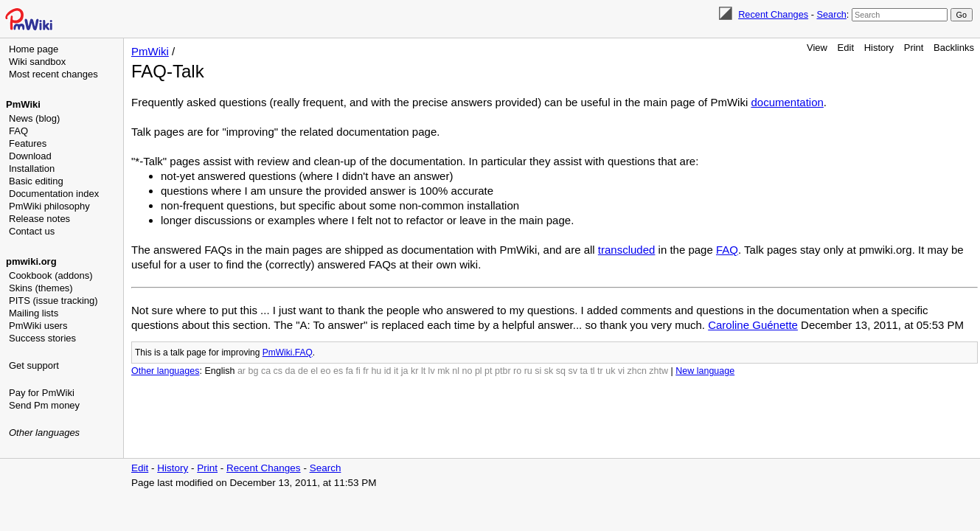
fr (366, 371)
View (817, 48)
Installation (32, 169)
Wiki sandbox (37, 62)
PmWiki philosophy (49, 206)
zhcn (636, 371)
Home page (34, 49)
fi (358, 371)
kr (414, 371)
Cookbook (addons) (51, 275)
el (314, 371)
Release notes (39, 219)
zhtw (658, 371)
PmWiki (23, 104)
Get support (34, 365)
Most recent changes (53, 74)
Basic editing (36, 181)
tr (600, 371)
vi (621, 371)
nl (456, 371)
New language (705, 371)
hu (376, 371)
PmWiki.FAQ (288, 353)
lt (423, 371)
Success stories (42, 338)
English (219, 371)
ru (528, 371)
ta (583, 371)
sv (573, 371)
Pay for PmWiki (42, 393)
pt (488, 371)
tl (592, 371)
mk (444, 371)
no (468, 371)
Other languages (44, 433)
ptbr (503, 371)
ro (517, 371)
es (338, 371)
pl (479, 371)
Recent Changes (773, 14)
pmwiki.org (31, 261)
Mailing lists (34, 313)
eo (326, 371)
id (388, 371)
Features (28, 143)
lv (432, 371)
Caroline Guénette (753, 325)
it (396, 371)
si (538, 371)
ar (241, 371)
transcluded (627, 250)
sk (549, 371)
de (303, 371)
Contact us (32, 231)
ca (266, 371)
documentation (787, 102)
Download (30, 156)
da (291, 371)
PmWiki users (38, 326)
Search (831, 14)
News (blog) (34, 118)
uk (610, 371)
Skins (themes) (41, 288)
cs (278, 371)
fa (350, 371)
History (879, 48)
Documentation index (54, 194)
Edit (846, 48)
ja (405, 371)
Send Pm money (44, 405)
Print (914, 48)
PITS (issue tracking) (53, 301)
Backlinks (954, 48)
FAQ (18, 131)
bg (253, 371)
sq (561, 371)
